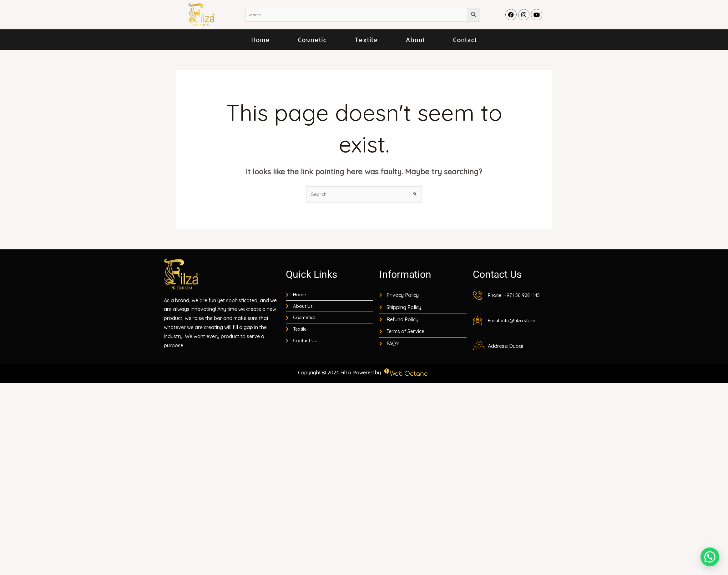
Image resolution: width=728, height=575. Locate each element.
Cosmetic (312, 40)
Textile (366, 40)
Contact (465, 40)
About (415, 40)
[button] (710, 557)
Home (260, 40)
